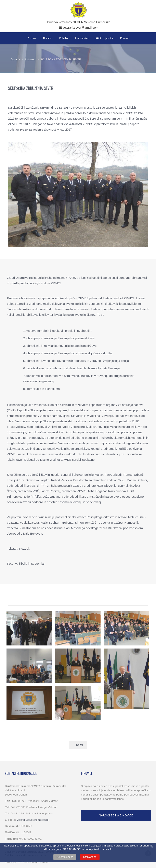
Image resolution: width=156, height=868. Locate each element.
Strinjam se (90, 857)
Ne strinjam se (65, 857)
